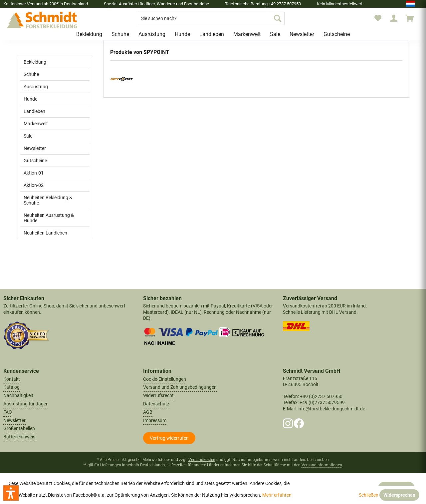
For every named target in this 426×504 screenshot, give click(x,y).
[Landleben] (212, 34)
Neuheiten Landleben (45, 233)
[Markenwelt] (247, 34)
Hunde (30, 99)
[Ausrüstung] (152, 34)
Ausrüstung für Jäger (25, 404)
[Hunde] (182, 34)
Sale (28, 136)
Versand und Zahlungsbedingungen (180, 387)
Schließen (369, 495)
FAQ (8, 412)
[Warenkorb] (413, 18)
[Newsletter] (302, 34)
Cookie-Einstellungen (165, 379)
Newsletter (35, 148)
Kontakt (12, 379)
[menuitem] (211, 18)
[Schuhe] (120, 34)
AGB (148, 412)
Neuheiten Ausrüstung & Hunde (49, 218)
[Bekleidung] (89, 34)
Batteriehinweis (19, 437)
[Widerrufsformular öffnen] (169, 438)
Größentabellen (19, 428)
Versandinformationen (322, 465)
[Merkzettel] (378, 18)
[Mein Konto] (394, 18)
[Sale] (275, 34)
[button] (11, 493)
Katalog (11, 387)
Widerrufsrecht (158, 395)
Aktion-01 (34, 173)
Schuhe (31, 74)
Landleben (34, 111)
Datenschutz (156, 404)
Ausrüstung (36, 87)
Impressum (155, 420)
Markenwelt (36, 124)
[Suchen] (278, 18)
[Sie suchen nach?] (211, 18)
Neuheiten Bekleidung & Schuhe (48, 200)
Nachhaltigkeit (18, 395)
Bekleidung (35, 62)
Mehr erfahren (277, 495)
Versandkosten (202, 460)
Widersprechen (399, 495)
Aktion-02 (34, 185)
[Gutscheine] (337, 34)
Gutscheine (35, 161)
